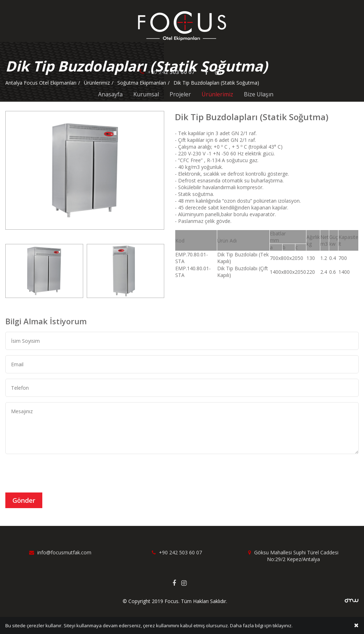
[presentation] (59, 473)
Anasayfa (110, 94)
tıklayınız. (283, 626)
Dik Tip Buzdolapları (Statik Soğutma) (216, 83)
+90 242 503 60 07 (177, 552)
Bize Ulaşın (259, 94)
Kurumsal (146, 94)
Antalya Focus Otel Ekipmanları (41, 83)
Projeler (180, 94)
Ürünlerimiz (217, 94)
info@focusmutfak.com (60, 552)
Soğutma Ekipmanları (142, 83)
